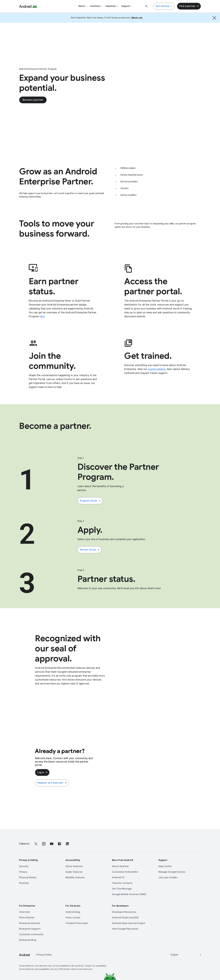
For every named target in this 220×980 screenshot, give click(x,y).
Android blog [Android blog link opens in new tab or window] (73, 912)
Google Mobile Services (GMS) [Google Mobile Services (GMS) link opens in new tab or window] (129, 894)
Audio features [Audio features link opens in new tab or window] (74, 872)
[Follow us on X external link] (36, 844)
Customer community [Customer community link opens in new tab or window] (31, 934)
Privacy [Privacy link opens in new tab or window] (23, 872)
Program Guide (90, 501)
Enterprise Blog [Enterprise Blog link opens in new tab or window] (28, 940)
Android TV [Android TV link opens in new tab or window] (118, 878)
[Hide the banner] (214, 18)
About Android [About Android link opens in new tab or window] (120, 866)
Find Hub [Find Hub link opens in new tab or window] (24, 883)
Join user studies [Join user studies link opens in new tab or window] (168, 878)
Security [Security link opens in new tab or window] (24, 866)
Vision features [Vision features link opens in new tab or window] (74, 866)
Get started (164, 6)
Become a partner (33, 101)
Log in (43, 772)
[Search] (146, 6)
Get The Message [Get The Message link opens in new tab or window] (122, 889)
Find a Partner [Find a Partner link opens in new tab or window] (27, 918)
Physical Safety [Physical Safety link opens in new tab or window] (28, 878)
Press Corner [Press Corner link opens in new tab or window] (73, 918)
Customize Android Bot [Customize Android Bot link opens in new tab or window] (125, 872)
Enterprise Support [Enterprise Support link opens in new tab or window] (30, 929)
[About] (83, 6)
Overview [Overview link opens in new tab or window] (24, 912)
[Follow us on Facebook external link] (59, 844)
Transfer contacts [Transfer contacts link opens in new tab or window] (122, 883)
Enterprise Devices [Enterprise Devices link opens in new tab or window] (30, 923)
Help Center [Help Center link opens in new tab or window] (165, 866)
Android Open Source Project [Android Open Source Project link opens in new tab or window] (129, 923)
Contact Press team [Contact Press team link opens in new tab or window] (77, 923)
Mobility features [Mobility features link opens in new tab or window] (75, 878)
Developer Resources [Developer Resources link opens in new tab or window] (124, 912)
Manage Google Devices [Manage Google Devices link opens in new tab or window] (172, 872)
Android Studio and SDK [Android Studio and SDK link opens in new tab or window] (125, 918)
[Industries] (112, 6)
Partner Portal (90, 550)
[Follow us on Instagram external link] (44, 844)
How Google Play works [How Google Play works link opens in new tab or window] (125, 929)
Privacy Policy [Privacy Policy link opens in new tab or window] (44, 955)
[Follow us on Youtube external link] (52, 844)
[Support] (127, 6)
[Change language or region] (186, 955)
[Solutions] (96, 6)
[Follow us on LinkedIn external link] (67, 844)
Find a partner (189, 6)
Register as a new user (52, 783)
